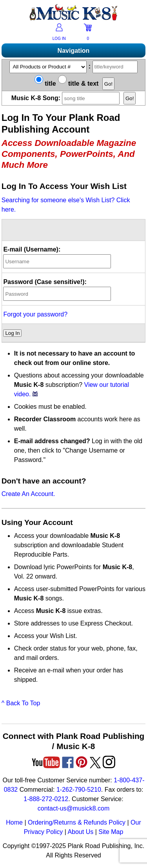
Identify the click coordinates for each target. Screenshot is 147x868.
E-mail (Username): (32, 249)
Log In (12, 333)
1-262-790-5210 (79, 790)
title (45, 84)
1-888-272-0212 (46, 799)
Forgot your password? (35, 314)
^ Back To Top (21, 703)
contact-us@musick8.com (73, 808)
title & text (78, 84)
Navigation (74, 51)
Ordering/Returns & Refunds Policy (77, 822)
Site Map (111, 832)
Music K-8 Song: (67, 98)
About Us (80, 832)
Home (14, 822)
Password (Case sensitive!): (45, 282)
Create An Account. (28, 494)
